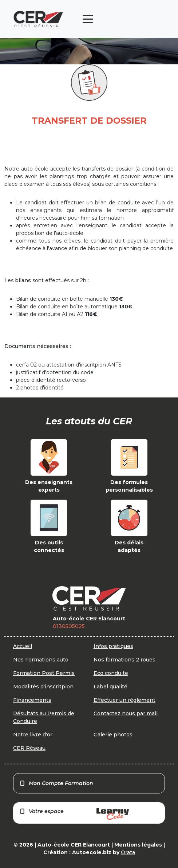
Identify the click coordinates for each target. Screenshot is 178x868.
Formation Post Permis (44, 673)
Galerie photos (113, 735)
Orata (128, 852)
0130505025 (69, 626)
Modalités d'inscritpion (43, 687)
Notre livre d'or (33, 735)
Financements (32, 700)
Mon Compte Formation (56, 783)
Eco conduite (111, 673)
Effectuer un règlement (124, 700)
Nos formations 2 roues (124, 660)
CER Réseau (29, 748)
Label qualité (110, 687)
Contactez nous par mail (126, 713)
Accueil (23, 646)
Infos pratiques (113, 646)
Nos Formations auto (41, 660)
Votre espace (74, 814)
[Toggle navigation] (88, 19)
